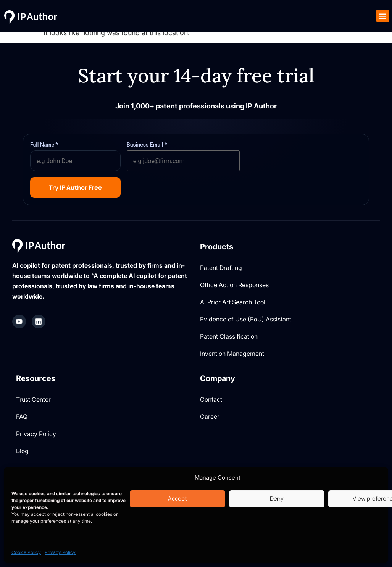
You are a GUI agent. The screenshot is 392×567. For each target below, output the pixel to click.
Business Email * (147, 145)
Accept (177, 498)
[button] (383, 16)
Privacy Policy (60, 552)
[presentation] (304, 156)
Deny (277, 498)
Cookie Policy (26, 552)
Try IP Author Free (75, 187)
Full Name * (44, 145)
